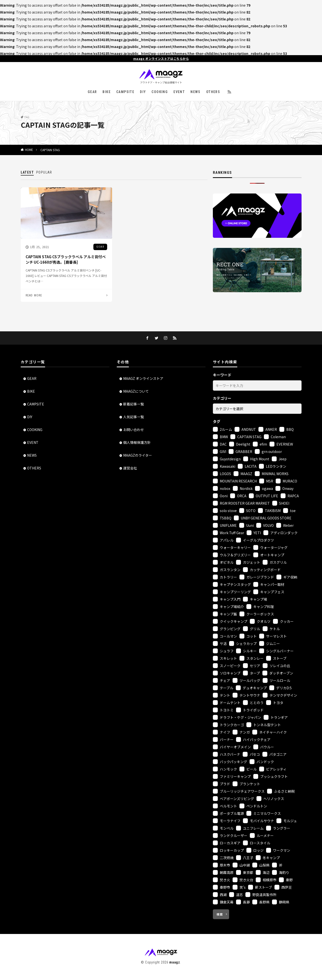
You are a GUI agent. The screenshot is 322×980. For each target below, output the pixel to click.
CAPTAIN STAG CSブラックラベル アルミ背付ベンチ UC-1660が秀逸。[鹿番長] (66, 259)
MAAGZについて (136, 391)
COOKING (160, 92)
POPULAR (44, 172)
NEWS (195, 92)
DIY (143, 92)
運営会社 (130, 468)
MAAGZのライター (138, 455)
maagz (175, 962)
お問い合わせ (134, 430)
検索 (220, 914)
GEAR (92, 92)
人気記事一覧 (134, 417)
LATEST (27, 172)
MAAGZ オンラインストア (143, 378)
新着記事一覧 (134, 404)
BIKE (107, 92)
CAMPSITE (125, 92)
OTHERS (213, 92)
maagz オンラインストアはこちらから (161, 59)
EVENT (179, 92)
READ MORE (34, 295)
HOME (29, 150)
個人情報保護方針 (137, 442)
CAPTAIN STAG (50, 150)
